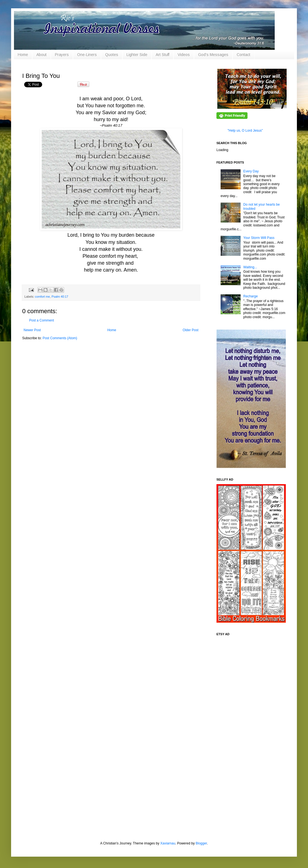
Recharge (251, 296)
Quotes (112, 55)
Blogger (201, 843)
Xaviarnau (168, 843)
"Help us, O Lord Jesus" (245, 131)
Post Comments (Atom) (60, 338)
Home (23, 55)
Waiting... (250, 267)
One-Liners (87, 55)
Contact (243, 55)
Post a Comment (41, 320)
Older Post (190, 330)
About (41, 55)
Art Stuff (162, 55)
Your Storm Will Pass (259, 238)
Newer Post (32, 330)
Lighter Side (137, 55)
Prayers (62, 55)
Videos (184, 55)
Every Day (251, 171)
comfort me (42, 297)
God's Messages (213, 55)
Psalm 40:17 (60, 297)
